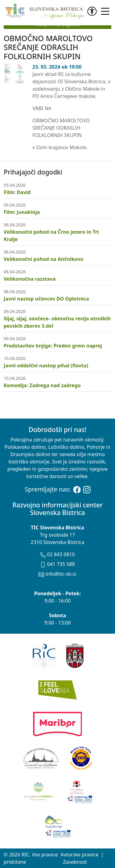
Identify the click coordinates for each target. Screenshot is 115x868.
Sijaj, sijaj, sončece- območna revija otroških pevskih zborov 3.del (57, 322)
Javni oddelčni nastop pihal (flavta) (46, 366)
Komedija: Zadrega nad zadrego (42, 385)
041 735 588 (57, 564)
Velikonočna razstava (30, 279)
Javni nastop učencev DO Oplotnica (46, 299)
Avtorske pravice (79, 855)
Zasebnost (75, 862)
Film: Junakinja (22, 212)
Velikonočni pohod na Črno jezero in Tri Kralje (51, 236)
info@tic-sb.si (57, 574)
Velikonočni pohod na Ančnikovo (44, 259)
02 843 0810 (57, 554)
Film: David (17, 192)
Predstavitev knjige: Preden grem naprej (53, 346)
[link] (93, 11)
